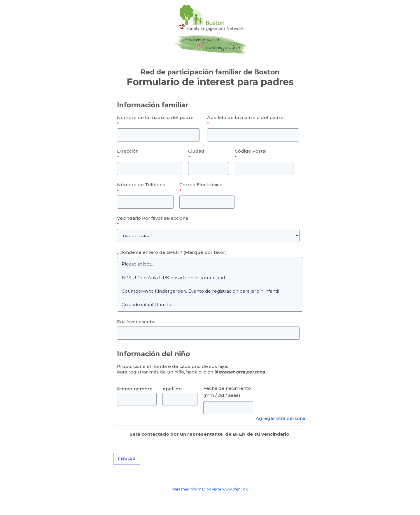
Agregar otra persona (281, 418)
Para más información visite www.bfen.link (210, 489)
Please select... (210, 264)
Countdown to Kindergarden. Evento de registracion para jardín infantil (210, 291)
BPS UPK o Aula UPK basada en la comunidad (210, 277)
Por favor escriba (136, 322)
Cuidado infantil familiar (210, 305)
